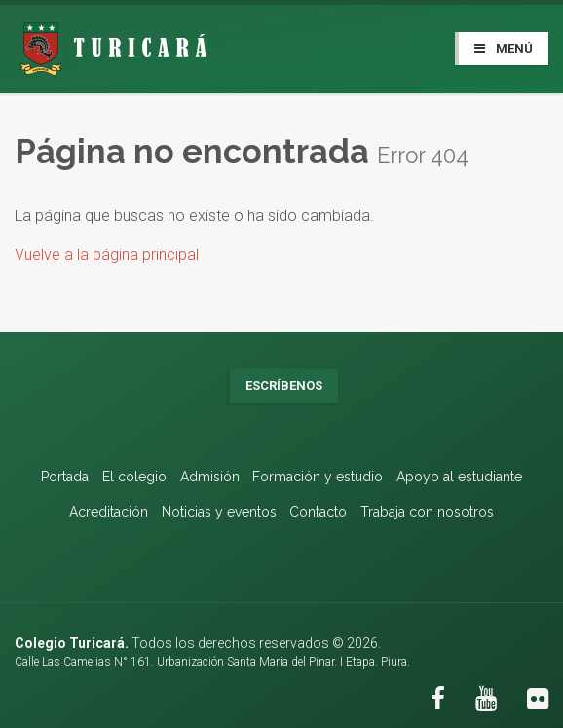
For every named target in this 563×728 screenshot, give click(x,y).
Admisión (210, 477)
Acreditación (109, 512)
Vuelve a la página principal (107, 255)
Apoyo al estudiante (459, 477)
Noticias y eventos (219, 512)
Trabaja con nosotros (427, 512)
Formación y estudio (318, 477)
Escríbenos (284, 385)
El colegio (134, 477)
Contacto (318, 512)
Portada (65, 477)
